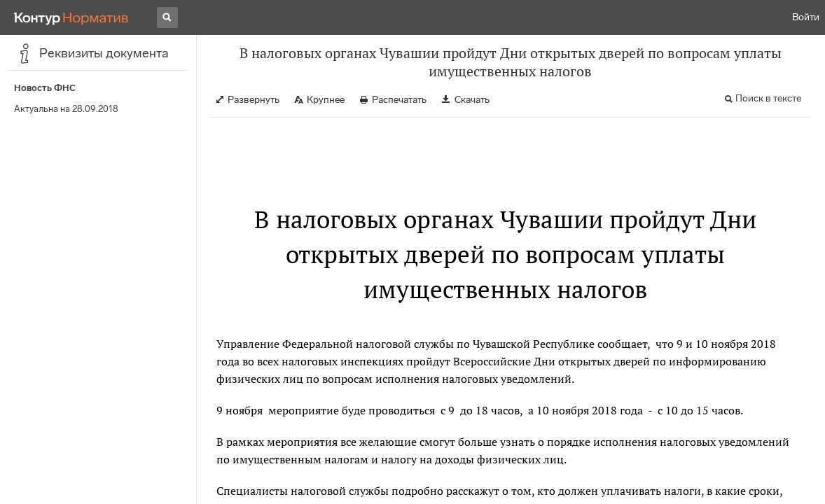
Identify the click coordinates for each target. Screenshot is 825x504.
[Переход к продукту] (71, 17)
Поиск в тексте (768, 98)
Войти (806, 17)
